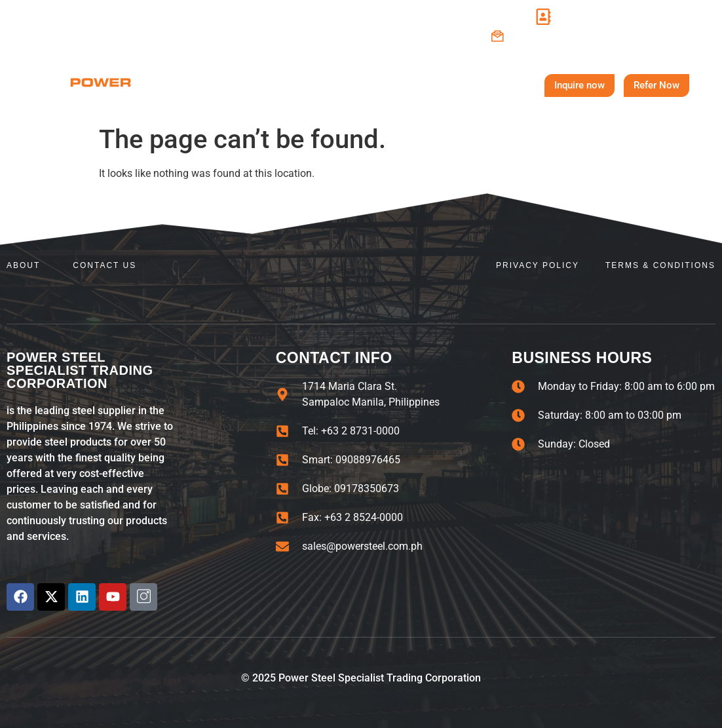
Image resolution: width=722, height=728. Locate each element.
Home (215, 85)
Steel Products (379, 85)
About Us (285, 85)
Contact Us (481, 85)
